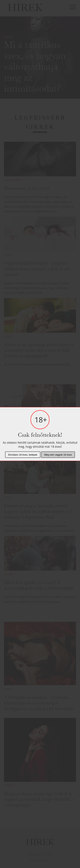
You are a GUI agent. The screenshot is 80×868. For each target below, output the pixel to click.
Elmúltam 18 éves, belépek (23, 455)
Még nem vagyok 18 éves (58, 455)
